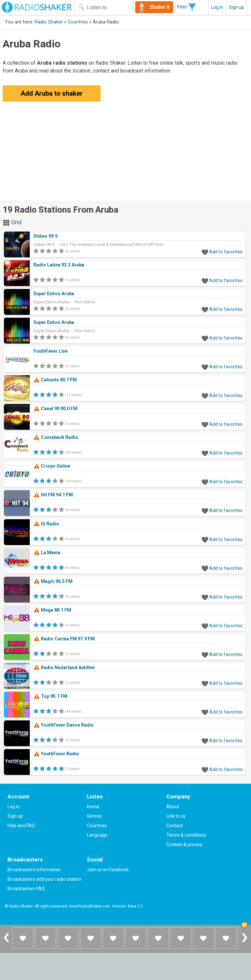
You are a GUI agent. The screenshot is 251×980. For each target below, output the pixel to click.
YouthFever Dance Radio (64, 725)
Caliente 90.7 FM (55, 380)
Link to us (176, 816)
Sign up (236, 7)
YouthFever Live (50, 351)
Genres (94, 816)
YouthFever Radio (56, 754)
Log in (217, 7)
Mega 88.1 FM (52, 610)
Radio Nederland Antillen (64, 667)
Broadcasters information (34, 870)
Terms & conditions (186, 835)
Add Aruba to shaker (52, 93)
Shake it (160, 7)
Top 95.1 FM (50, 696)
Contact (175, 826)
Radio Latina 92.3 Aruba (59, 265)
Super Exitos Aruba (54, 294)
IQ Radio (46, 524)
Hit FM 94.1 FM (53, 495)
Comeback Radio (56, 437)
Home (93, 807)
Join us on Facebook (108, 870)
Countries (78, 22)
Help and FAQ (21, 826)
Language (97, 835)
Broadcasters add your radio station (44, 879)
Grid (12, 222)
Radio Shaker (49, 22)
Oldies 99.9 (45, 236)
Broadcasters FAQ (26, 889)
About (173, 807)
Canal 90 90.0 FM (55, 409)
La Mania (47, 553)
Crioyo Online (52, 466)
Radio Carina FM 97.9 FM (64, 639)
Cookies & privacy (184, 844)
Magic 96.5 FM (53, 581)
